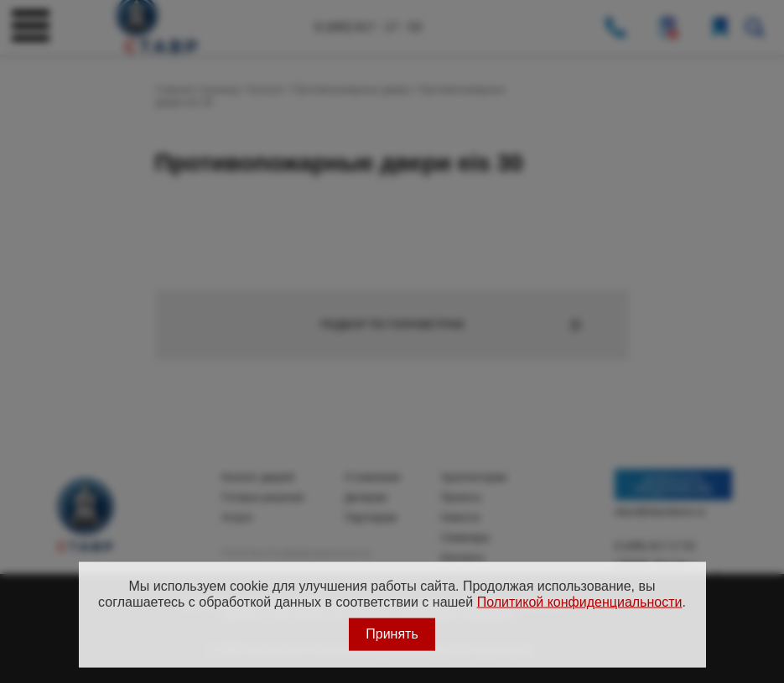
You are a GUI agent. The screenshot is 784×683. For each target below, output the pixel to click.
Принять (392, 634)
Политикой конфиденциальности (580, 601)
